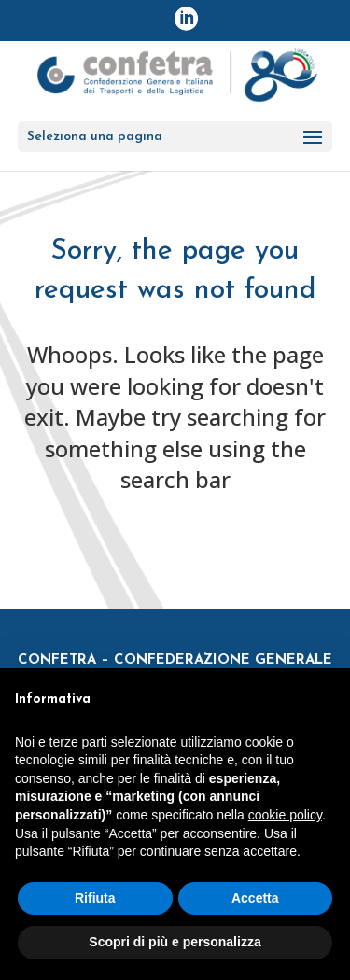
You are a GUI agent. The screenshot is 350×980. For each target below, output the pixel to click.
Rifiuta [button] (95, 898)
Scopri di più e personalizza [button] (175, 942)
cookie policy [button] (285, 815)
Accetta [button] (255, 898)
